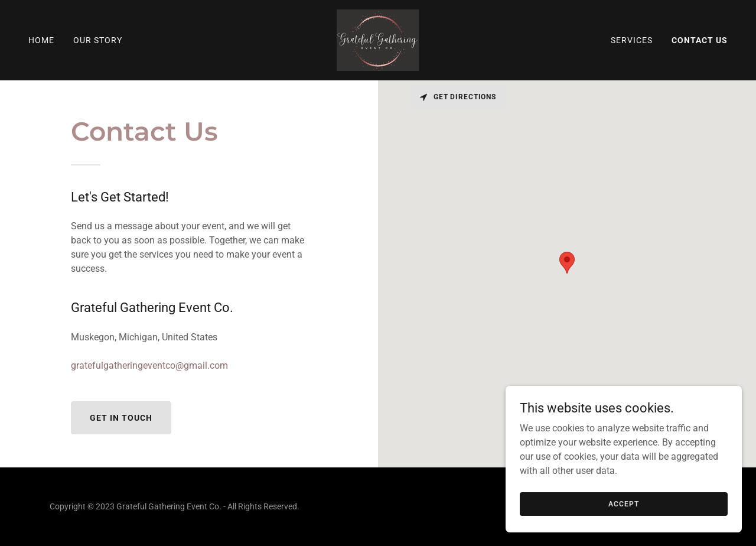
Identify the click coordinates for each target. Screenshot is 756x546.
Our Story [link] (98, 40)
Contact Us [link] (700, 40)
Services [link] (632, 40)
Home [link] (41, 40)
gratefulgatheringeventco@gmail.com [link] (149, 365)
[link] (378, 39)
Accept (623, 503)
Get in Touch (121, 418)
